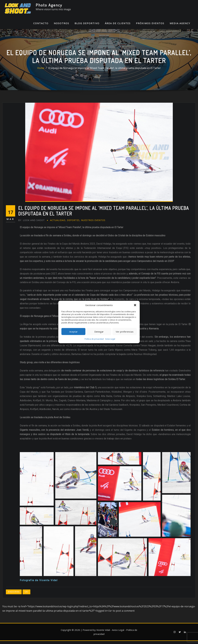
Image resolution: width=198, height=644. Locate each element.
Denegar (99, 332)
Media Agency (180, 26)
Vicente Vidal (103, 633)
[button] (135, 305)
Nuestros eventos (93, 223)
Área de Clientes (118, 26)
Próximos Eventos (150, 26)
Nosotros (61, 26)
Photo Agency (49, 5)
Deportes (73, 223)
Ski (26, 595)
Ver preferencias (125, 332)
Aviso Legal (110, 339)
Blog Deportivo (87, 26)
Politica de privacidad (94, 339)
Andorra (14, 595)
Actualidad (58, 223)
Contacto (41, 26)
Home (41, 71)
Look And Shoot (31, 223)
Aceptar (73, 332)
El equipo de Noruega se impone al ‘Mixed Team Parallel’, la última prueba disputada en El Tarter (105, 71)
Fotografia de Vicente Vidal (39, 583)
